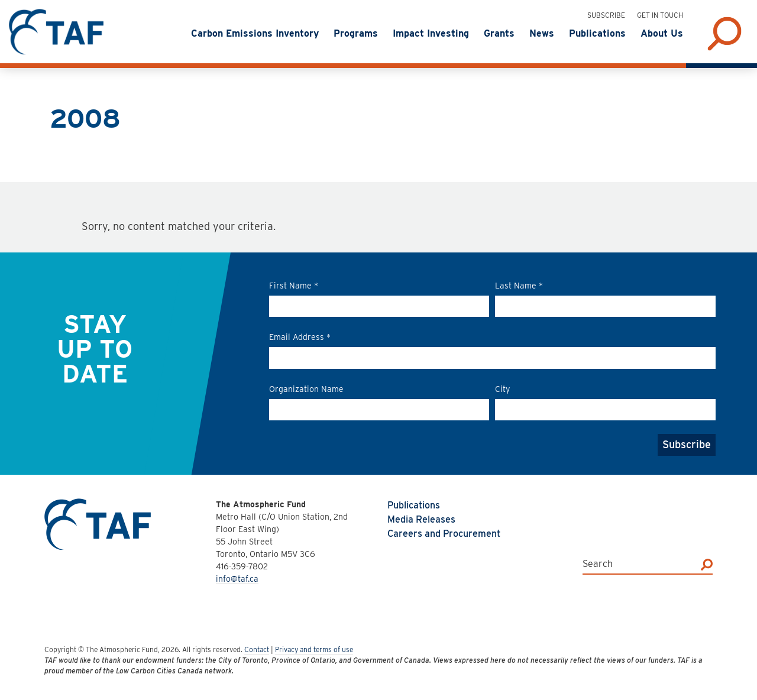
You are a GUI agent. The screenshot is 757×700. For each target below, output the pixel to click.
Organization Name (306, 389)
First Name (294, 286)
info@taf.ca (237, 579)
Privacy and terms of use (314, 649)
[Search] (707, 564)
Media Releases (421, 519)
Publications (414, 505)
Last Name (519, 286)
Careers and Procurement (444, 534)
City (502, 389)
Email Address (300, 337)
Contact (257, 649)
